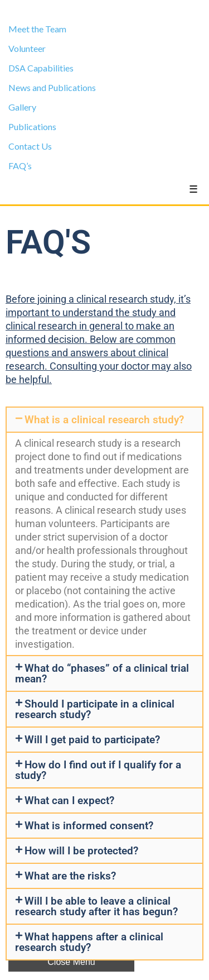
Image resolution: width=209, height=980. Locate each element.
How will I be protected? (81, 851)
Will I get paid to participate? (92, 740)
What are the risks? (70, 876)
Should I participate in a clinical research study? (95, 709)
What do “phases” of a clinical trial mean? (102, 673)
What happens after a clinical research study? (89, 942)
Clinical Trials (105, 9)
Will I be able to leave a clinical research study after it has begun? (96, 906)
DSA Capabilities (41, 68)
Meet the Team (37, 29)
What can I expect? (69, 800)
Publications (32, 126)
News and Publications (52, 87)
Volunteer (27, 48)
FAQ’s (20, 166)
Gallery (22, 107)
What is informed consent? (89, 826)
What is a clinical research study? (104, 420)
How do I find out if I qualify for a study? (98, 770)
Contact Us (30, 146)
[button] (104, 420)
